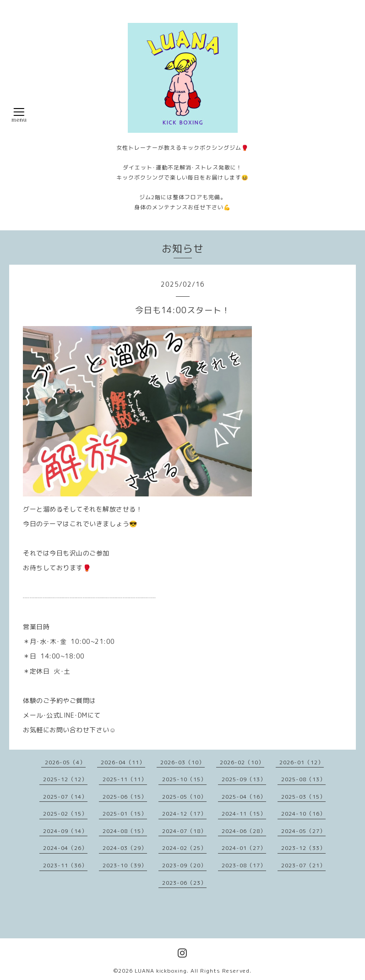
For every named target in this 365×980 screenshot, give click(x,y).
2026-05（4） (65, 762)
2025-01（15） (125, 814)
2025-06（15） (125, 797)
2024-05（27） (303, 831)
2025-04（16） (244, 797)
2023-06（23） (184, 883)
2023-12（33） (303, 848)
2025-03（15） (303, 797)
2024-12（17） (184, 814)
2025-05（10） (184, 797)
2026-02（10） (242, 762)
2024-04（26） (65, 848)
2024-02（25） (184, 848)
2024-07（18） (184, 831)
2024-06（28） (244, 831)
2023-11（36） (65, 865)
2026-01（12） (302, 762)
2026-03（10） (182, 762)
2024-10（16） (303, 814)
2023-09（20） (184, 865)
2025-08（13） (303, 779)
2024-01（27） (244, 848)
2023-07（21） (303, 865)
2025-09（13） (244, 779)
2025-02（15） (65, 814)
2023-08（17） (244, 865)
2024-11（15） (244, 814)
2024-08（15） (125, 831)
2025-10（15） (184, 779)
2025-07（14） (65, 797)
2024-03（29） (125, 848)
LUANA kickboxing (161, 971)
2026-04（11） (123, 762)
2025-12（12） (65, 779)
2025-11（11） (125, 779)
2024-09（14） (65, 831)
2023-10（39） (125, 865)
